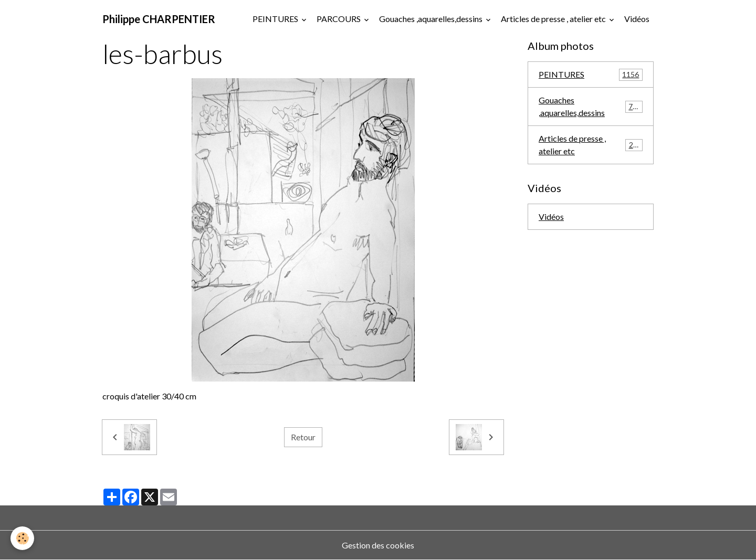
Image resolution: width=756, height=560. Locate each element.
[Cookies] (22, 538)
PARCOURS (339, 19)
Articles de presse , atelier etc (554, 19)
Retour (303, 437)
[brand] (159, 19)
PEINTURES (276, 19)
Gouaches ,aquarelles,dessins (432, 19)
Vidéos (637, 19)
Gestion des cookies (378, 545)
